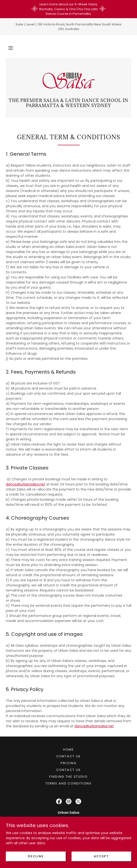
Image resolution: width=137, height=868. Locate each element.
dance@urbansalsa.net (25, 484)
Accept (101, 856)
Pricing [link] (68, 763)
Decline (36, 856)
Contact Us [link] (69, 756)
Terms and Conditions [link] (68, 783)
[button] (11, 48)
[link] (69, 81)
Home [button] (68, 749)
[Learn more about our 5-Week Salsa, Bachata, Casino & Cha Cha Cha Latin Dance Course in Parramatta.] (68, 9)
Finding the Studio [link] (68, 777)
